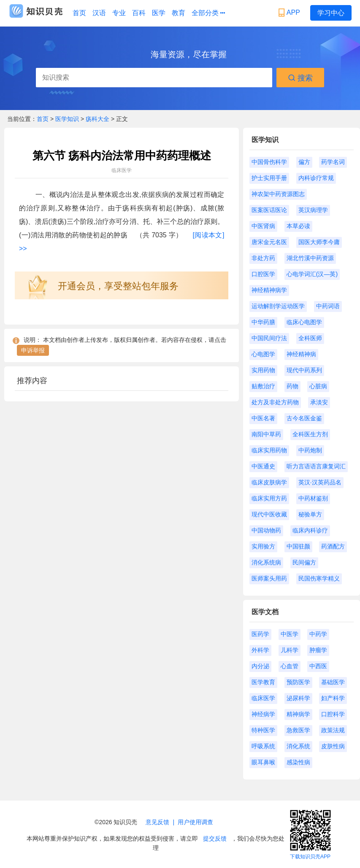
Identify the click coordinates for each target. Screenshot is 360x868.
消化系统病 (266, 562)
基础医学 (333, 682)
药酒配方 (333, 546)
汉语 (99, 13)
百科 (139, 13)
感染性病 (298, 762)
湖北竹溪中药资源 (310, 258)
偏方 (304, 162)
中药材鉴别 (313, 498)
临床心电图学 (304, 322)
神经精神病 (301, 354)
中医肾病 (263, 226)
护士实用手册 (269, 178)
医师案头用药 (269, 578)
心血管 (290, 666)
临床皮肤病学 (269, 482)
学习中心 (331, 13)
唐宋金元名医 (269, 242)
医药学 (260, 634)
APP (290, 13)
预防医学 (298, 682)
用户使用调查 (195, 822)
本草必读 (298, 226)
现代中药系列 (304, 370)
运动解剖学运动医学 (278, 306)
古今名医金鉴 (304, 418)
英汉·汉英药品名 (320, 482)
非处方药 (263, 258)
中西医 (318, 666)
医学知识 (68, 119)
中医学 (290, 634)
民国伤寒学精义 (319, 578)
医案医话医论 (269, 210)
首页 (79, 13)
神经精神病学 (269, 290)
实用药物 (263, 370)
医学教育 (263, 682)
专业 (119, 13)
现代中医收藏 (269, 514)
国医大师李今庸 (319, 242)
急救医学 (298, 730)
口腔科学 (333, 714)
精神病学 (298, 714)
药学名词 (333, 162)
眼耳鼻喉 (263, 762)
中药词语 (328, 306)
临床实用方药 (269, 498)
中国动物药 (266, 530)
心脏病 (318, 386)
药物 (292, 386)
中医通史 (263, 466)
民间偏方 (304, 562)
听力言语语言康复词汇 (316, 466)
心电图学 (263, 354)
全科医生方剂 (310, 434)
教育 (179, 13)
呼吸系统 (263, 746)
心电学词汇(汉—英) (312, 274)
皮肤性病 (333, 746)
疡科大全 (97, 119)
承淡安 (319, 402)
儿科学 (290, 650)
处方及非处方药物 (275, 402)
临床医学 (263, 698)
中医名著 (263, 418)
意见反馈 (157, 822)
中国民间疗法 (269, 338)
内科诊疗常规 (316, 178)
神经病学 (263, 714)
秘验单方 (310, 514)
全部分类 (208, 13)
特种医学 (263, 730)
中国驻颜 (298, 546)
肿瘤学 (318, 650)
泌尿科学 (298, 698)
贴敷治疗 (263, 386)
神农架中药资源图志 (278, 194)
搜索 (300, 78)
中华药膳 (263, 322)
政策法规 (333, 730)
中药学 (318, 634)
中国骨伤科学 (269, 162)
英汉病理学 (313, 210)
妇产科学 (333, 698)
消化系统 (298, 746)
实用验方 (263, 546)
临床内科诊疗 (310, 530)
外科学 (260, 650)
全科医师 (310, 338)
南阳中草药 (266, 434)
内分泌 (260, 666)
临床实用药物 (269, 450)
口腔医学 (263, 274)
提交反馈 (215, 838)
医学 (159, 13)
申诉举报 (33, 350)
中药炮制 (310, 450)
